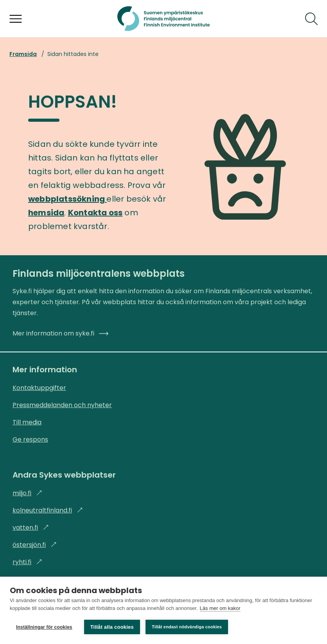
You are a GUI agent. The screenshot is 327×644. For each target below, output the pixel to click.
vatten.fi (31, 528)
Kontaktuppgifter (39, 388)
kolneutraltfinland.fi (48, 510)
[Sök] (311, 19)
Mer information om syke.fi (60, 333)
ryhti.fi (27, 562)
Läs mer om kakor (220, 608)
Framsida (23, 54)
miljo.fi (27, 493)
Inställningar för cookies (44, 627)
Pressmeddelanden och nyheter (62, 405)
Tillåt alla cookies (112, 627)
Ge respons (30, 439)
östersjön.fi (35, 545)
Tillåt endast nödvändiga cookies (187, 627)
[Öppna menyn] (16, 19)
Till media (27, 422)
